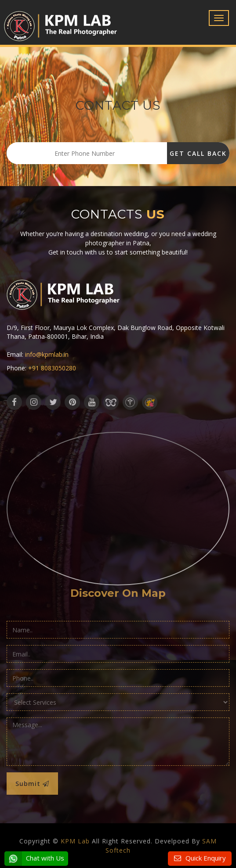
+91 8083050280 (52, 368)
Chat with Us (34, 858)
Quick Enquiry (205, 858)
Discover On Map (118, 593)
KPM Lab (75, 841)
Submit (32, 784)
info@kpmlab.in (47, 354)
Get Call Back (198, 153)
